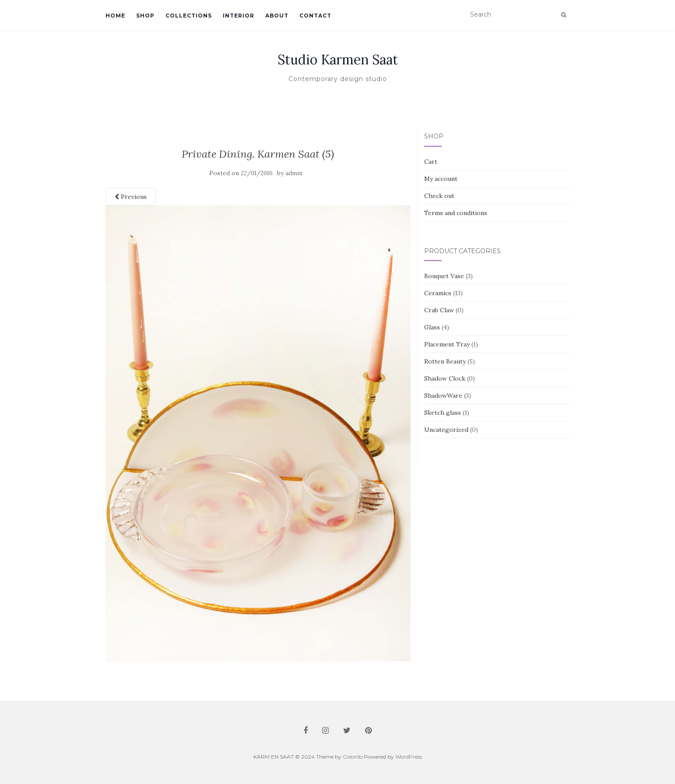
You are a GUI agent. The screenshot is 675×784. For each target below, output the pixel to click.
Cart (431, 162)
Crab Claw (439, 310)
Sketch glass (443, 413)
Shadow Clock (445, 378)
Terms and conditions (456, 213)
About (277, 16)
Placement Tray (447, 344)
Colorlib (353, 757)
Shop (145, 16)
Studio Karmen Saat (338, 60)
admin (294, 173)
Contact (315, 16)
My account (441, 179)
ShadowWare (443, 396)
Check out (439, 196)
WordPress (409, 757)
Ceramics (438, 293)
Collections (189, 16)
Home (115, 16)
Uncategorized (446, 430)
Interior (239, 16)
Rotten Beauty (445, 361)
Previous (131, 197)
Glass (432, 327)
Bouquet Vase (444, 276)
